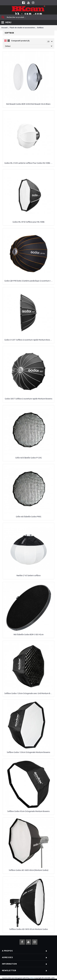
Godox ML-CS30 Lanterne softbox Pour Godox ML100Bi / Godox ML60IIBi (29, 163)
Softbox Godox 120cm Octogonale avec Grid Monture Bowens (29, 693)
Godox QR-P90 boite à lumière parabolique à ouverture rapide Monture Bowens (29, 281)
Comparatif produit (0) (20, 41)
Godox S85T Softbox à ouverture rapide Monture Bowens (29, 399)
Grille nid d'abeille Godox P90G (29, 517)
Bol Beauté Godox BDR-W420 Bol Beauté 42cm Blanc (29, 104)
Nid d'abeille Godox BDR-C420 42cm (29, 634)
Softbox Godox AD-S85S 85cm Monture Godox (29, 929)
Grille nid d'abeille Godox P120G (29, 458)
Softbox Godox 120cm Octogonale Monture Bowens (29, 752)
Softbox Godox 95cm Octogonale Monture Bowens (29, 811)
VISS (32, 978)
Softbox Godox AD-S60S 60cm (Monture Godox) (29, 870)
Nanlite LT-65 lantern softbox (29, 575)
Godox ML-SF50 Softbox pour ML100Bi (29, 222)
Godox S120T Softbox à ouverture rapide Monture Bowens (29, 340)
